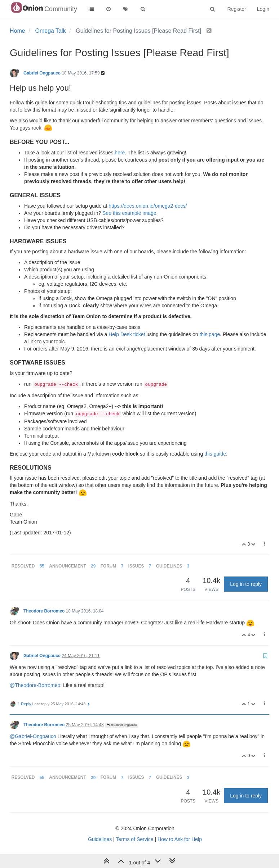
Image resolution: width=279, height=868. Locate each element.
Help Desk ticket (127, 334)
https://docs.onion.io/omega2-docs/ (148, 206)
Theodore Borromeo (44, 611)
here (120, 153)
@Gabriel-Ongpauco (33, 736)
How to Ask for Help (180, 839)
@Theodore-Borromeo (35, 685)
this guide (215, 454)
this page (210, 334)
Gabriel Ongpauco (42, 73)
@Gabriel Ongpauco (122, 725)
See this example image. (130, 213)
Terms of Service (134, 839)
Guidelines (100, 839)
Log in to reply (246, 584)
